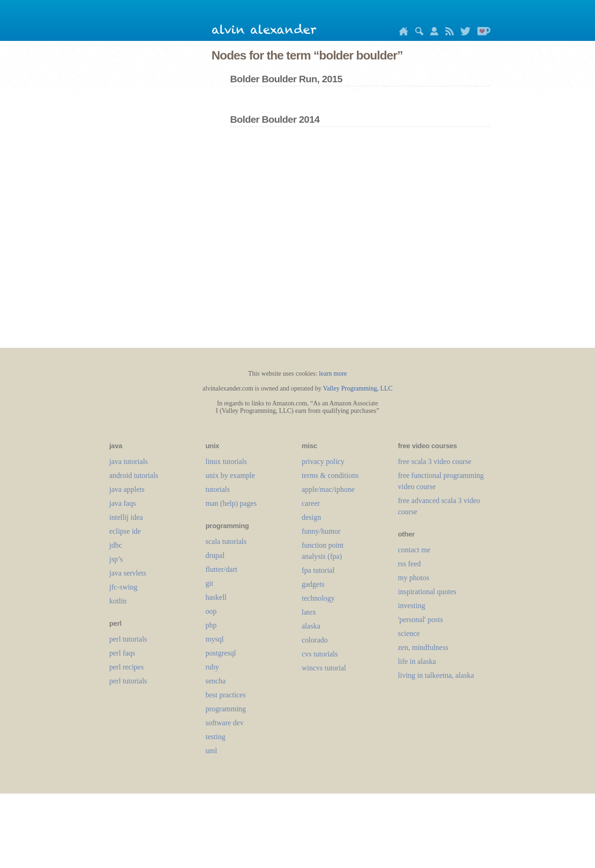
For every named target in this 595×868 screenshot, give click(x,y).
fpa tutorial (318, 570)
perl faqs (122, 653)
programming (226, 709)
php (211, 625)
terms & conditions (330, 475)
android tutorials (134, 475)
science (409, 633)
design (311, 517)
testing (215, 737)
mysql (215, 639)
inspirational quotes (427, 592)
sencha (216, 681)
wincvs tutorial (324, 668)
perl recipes (126, 667)
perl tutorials (128, 639)
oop (211, 611)
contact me (414, 550)
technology (318, 598)
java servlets (128, 573)
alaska (311, 626)
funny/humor (321, 531)
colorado (315, 640)
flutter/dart (221, 569)
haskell (216, 597)
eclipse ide (125, 531)
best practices (226, 695)
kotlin (118, 601)
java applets (127, 489)
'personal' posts (420, 620)
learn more (333, 374)
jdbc (116, 545)
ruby (212, 667)
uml (211, 751)
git (209, 583)
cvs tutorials (320, 654)
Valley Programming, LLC (358, 388)
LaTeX (309, 612)
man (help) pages (231, 503)
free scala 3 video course (435, 461)
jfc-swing (123, 587)
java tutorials (129, 461)
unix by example (230, 475)
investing (412, 606)
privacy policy (323, 461)
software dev (225, 723)
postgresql (221, 653)
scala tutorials (226, 541)
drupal (215, 555)
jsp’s (116, 559)
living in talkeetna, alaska (436, 675)
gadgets (313, 584)
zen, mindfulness (423, 647)
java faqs (122, 503)
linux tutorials (226, 461)
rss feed (409, 564)
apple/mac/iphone (328, 489)
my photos (413, 578)
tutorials (218, 489)
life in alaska (417, 661)
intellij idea (126, 517)
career (311, 503)
